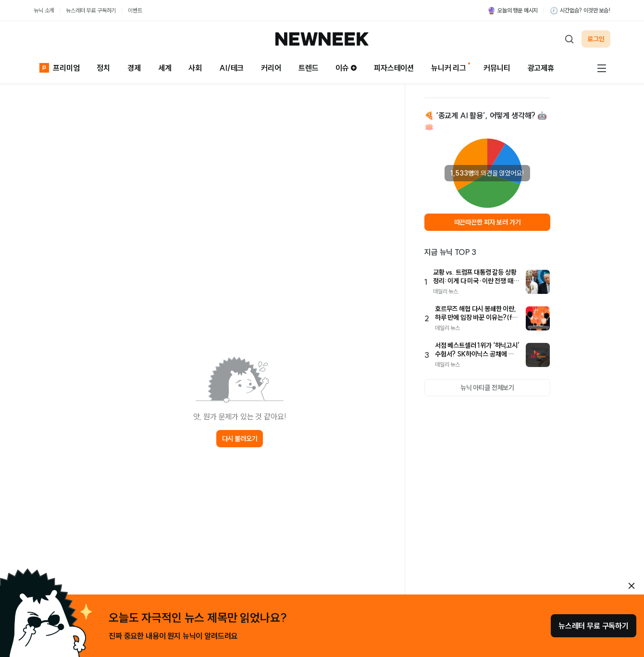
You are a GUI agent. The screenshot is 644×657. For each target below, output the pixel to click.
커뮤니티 (497, 68)
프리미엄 (59, 67)
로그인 (596, 39)
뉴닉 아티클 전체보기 (487, 388)
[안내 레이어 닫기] (632, 586)
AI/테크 (231, 68)
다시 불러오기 (240, 439)
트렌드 (309, 68)
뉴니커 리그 (449, 68)
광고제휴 (541, 68)
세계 (165, 68)
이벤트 (135, 10)
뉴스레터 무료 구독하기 (91, 10)
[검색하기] (569, 39)
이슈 (346, 68)
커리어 (271, 68)
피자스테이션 (394, 68)
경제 (134, 68)
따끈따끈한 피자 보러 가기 (488, 222)
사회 (195, 68)
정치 (103, 68)
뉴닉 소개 (44, 10)
